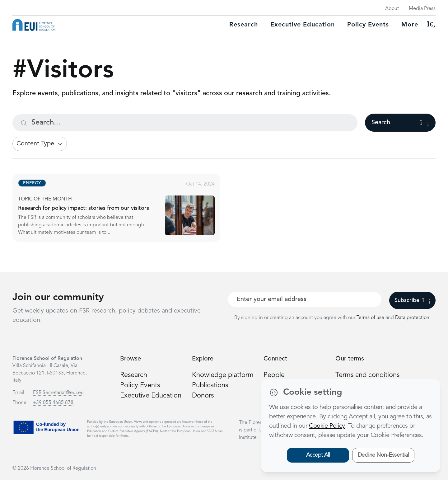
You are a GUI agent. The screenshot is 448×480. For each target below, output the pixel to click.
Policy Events (368, 25)
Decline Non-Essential (383, 455)
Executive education (303, 25)
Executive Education (151, 396)
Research (244, 25)
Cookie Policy (327, 426)
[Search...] (185, 123)
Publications (210, 385)
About (392, 9)
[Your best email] (305, 299)
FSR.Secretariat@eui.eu (58, 393)
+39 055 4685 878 (53, 403)
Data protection (412, 318)
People (274, 375)
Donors (203, 396)
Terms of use (371, 318)
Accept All (318, 455)
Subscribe (412, 300)
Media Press (422, 9)
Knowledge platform (223, 375)
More (410, 25)
